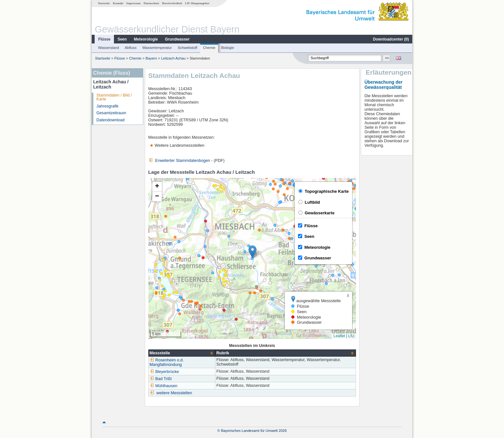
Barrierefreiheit (172, 3)
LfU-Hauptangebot (197, 3)
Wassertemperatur (157, 48)
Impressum (134, 3)
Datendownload (111, 120)
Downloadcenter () (391, 39)
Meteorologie (146, 39)
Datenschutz (151, 3)
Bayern (151, 58)
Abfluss (131, 48)
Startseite (104, 3)
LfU (351, 336)
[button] (252, 252)
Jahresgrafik (108, 106)
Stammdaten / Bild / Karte (114, 97)
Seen (122, 39)
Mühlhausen (164, 386)
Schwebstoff (187, 48)
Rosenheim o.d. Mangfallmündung (167, 362)
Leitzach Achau (173, 58)
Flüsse (104, 39)
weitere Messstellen (174, 393)
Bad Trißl (161, 379)
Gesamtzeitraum (111, 113)
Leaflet (339, 336)
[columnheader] (182, 353)
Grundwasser (177, 39)
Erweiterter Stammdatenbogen (179, 161)
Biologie (228, 48)
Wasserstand (109, 48)
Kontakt (118, 3)
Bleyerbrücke (164, 372)
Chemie (209, 48)
